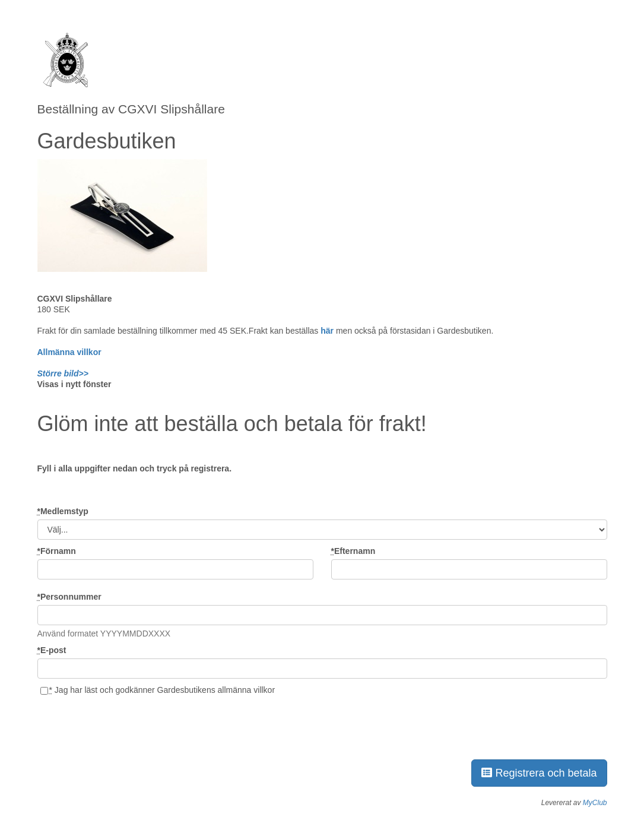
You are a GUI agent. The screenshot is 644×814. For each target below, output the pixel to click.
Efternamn (353, 551)
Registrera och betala (539, 773)
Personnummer (69, 597)
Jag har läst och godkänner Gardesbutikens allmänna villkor (158, 690)
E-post (52, 650)
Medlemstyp (63, 511)
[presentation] (128, 726)
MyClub (595, 803)
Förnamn (57, 551)
